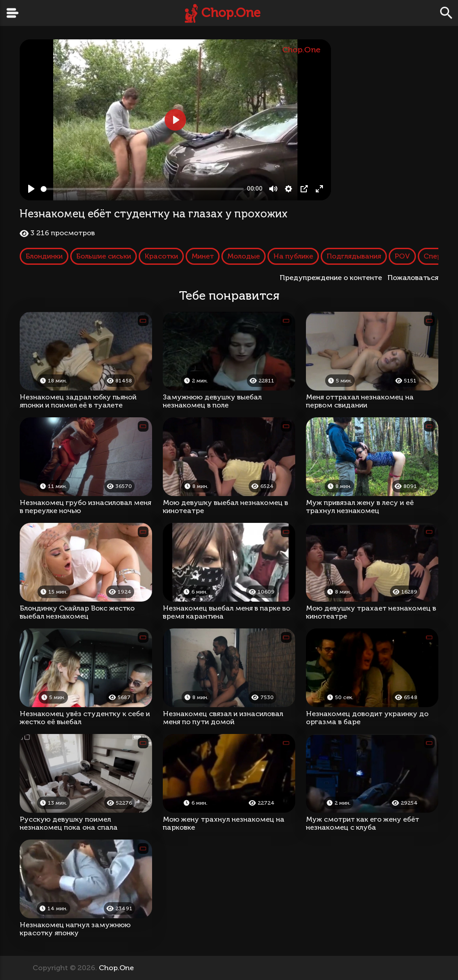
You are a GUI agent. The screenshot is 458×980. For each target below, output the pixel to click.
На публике (293, 256)
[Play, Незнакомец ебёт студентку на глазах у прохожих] (31, 189)
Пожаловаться (413, 278)
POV (402, 256)
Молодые (244, 256)
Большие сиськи (104, 256)
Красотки (161, 256)
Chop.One (231, 13)
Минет (203, 256)
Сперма (438, 256)
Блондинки (44, 256)
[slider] (142, 189)
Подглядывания (354, 256)
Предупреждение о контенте (333, 278)
